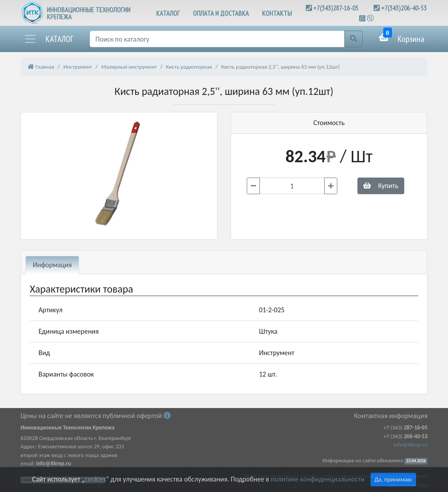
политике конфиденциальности (318, 479)
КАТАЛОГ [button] (168, 13)
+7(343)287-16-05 (336, 8)
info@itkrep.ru (411, 445)
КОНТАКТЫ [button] (277, 13)
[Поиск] (217, 39)
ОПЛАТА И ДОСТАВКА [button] (221, 13)
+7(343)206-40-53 (404, 8)
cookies (95, 479)
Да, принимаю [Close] (393, 480)
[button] (49, 39)
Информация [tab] (52, 265)
